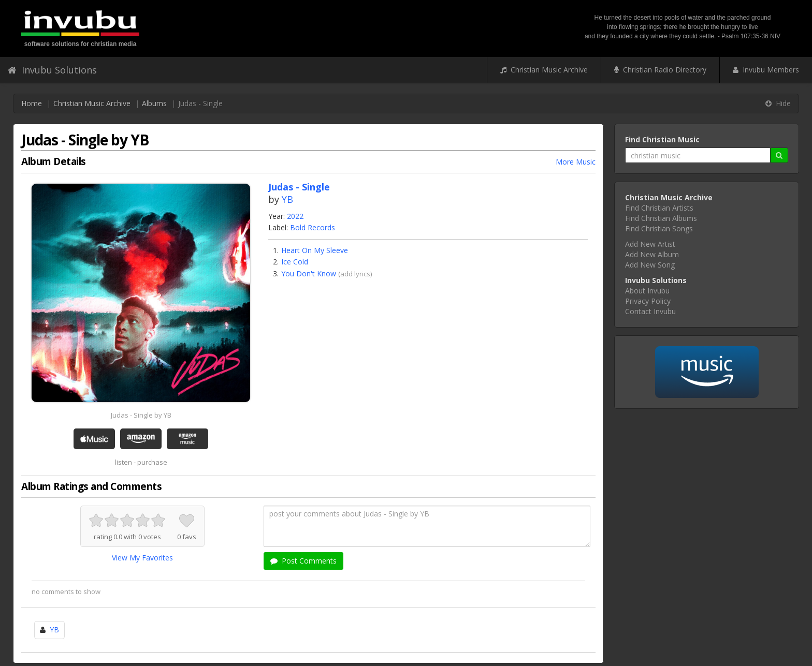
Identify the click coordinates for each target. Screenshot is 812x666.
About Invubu (647, 291)
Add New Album (652, 254)
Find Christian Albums (661, 218)
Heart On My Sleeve (315, 250)
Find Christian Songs (659, 228)
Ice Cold (295, 262)
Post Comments (303, 561)
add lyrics (355, 274)
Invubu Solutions (52, 70)
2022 (295, 216)
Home (32, 103)
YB (287, 199)
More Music (576, 162)
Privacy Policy (648, 301)
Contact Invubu (650, 311)
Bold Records (313, 227)
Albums (154, 103)
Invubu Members (766, 70)
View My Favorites (142, 558)
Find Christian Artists (659, 208)
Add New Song (650, 265)
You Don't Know (309, 273)
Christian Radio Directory (660, 70)
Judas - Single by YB (141, 415)
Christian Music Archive (544, 70)
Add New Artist (650, 244)
